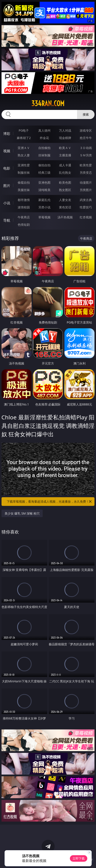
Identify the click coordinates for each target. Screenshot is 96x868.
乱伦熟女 (65, 172)
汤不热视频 (65, 217)
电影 (7, 168)
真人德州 (44, 130)
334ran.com (48, 103)
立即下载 (79, 858)
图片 (7, 186)
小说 (7, 203)
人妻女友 (65, 200)
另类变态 (86, 172)
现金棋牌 (65, 138)
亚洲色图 (44, 182)
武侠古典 (86, 200)
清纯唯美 (44, 190)
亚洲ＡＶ (24, 148)
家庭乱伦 (44, 200)
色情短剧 (24, 225)
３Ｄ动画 (86, 148)
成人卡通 (65, 165)
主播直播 (65, 155)
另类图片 (86, 190)
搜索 (86, 114)
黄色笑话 (65, 207)
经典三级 (44, 172)
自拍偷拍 (44, 148)
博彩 (7, 134)
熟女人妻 (24, 155)
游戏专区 (86, 130)
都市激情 (24, 200)
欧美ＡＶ (65, 148)
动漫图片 (86, 182)
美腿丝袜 (24, 190)
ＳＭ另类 (86, 155)
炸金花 (44, 138)
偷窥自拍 (24, 182)
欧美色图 (65, 182)
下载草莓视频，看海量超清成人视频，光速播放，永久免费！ (50, 502)
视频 (7, 151)
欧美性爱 (86, 165)
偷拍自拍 (44, 165)
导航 (7, 220)
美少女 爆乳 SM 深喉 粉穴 (22, 513)
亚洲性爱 (24, 165)
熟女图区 (65, 190)
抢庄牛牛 (86, 138)
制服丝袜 (24, 172)
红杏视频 (86, 217)
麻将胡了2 (24, 138)
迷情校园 (24, 207)
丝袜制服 (44, 155)
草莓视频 (44, 217)
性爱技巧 (86, 207)
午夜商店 (24, 217)
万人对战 (65, 130)
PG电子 (24, 130)
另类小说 (44, 207)
